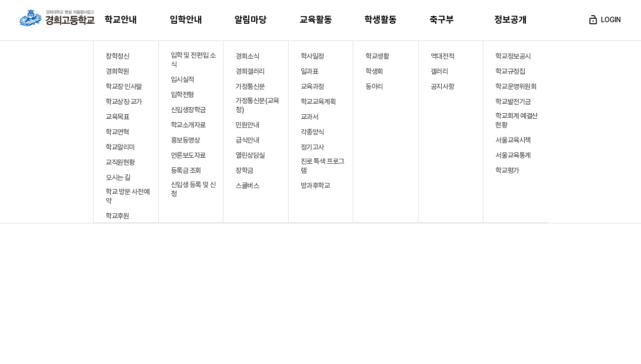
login (604, 20)
